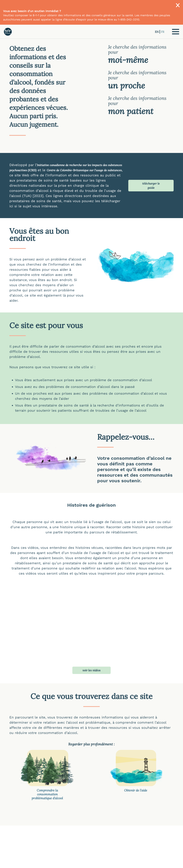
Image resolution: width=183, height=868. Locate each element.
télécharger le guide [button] (151, 186)
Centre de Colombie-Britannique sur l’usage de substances (84, 170)
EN (157, 32)
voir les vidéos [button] (91, 670)
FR (163, 32)
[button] (176, 32)
